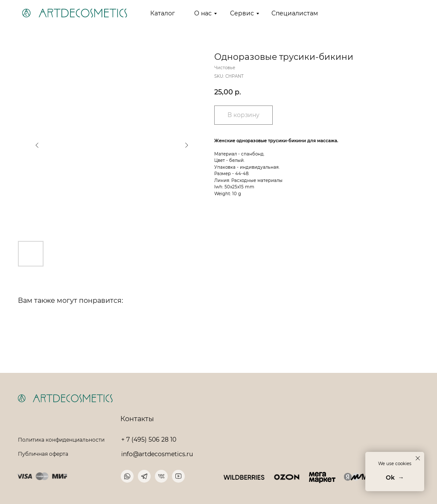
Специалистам (295, 13)
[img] (244, 477)
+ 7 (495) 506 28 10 (149, 440)
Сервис (242, 13)
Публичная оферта (43, 454)
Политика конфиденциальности (61, 440)
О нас (203, 13)
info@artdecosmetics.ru (157, 454)
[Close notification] (418, 458)
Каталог (163, 13)
